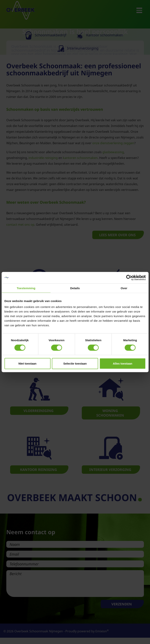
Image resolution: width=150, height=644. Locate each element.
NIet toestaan (28, 364)
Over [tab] (124, 288)
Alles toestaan (122, 364)
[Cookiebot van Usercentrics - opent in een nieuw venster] (129, 278)
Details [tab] (75, 288)
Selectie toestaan (75, 364)
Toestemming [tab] (26, 288)
